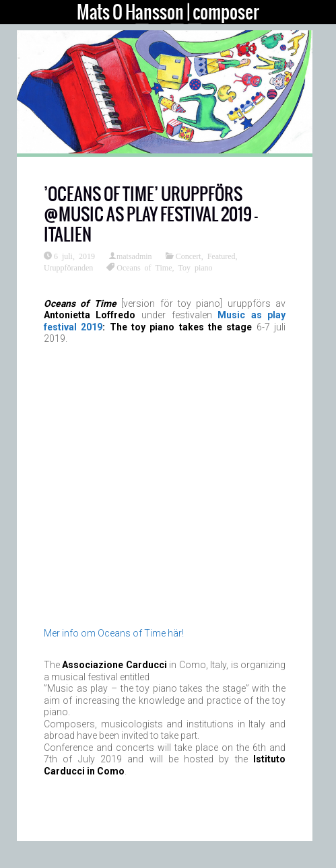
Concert (189, 256)
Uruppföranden (68, 267)
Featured (222, 256)
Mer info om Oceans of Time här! (114, 633)
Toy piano (195, 267)
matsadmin (134, 256)
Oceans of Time (144, 267)
